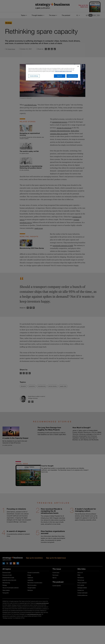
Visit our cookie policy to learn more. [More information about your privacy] (64, 71)
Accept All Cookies (72, 76)
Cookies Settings (34, 76)
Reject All (60, 76)
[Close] (78, 66)
